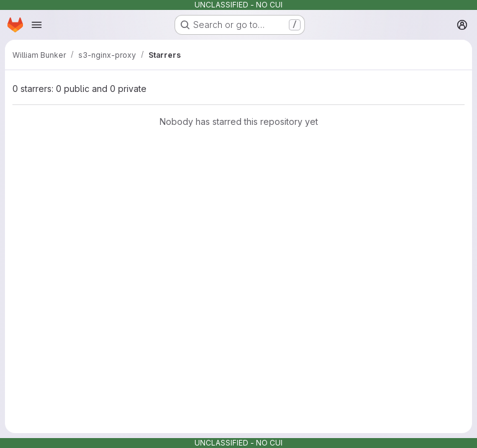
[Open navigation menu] (37, 25)
